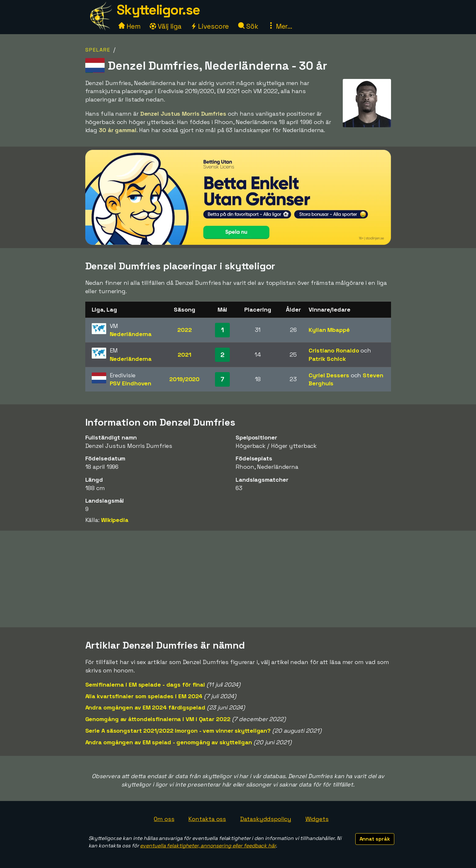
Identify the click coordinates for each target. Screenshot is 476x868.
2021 (184, 355)
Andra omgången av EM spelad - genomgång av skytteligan (169, 742)
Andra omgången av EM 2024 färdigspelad (145, 707)
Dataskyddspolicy (266, 819)
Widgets (317, 819)
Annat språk (375, 839)
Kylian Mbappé (329, 330)
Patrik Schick (327, 359)
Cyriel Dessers (329, 375)
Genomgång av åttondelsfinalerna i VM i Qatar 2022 (158, 719)
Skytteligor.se (158, 10)
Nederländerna (131, 334)
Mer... (280, 26)
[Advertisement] (238, 579)
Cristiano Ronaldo (334, 350)
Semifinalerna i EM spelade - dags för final (145, 685)
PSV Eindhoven (131, 383)
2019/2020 (184, 379)
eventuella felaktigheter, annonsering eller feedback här (208, 846)
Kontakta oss (207, 819)
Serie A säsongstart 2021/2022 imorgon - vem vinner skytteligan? (178, 731)
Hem (130, 26)
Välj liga (165, 26)
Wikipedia (115, 520)
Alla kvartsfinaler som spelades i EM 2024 (144, 696)
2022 (185, 330)
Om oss (164, 819)
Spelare (98, 50)
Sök (248, 26)
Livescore (210, 26)
